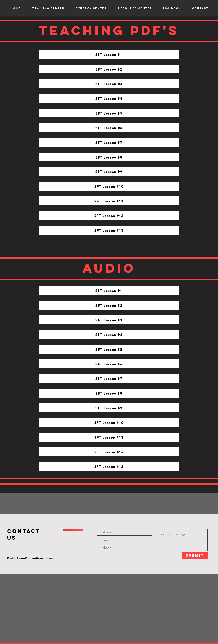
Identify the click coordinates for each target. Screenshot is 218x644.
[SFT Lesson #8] (109, 157)
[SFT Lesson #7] (109, 142)
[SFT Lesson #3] (109, 84)
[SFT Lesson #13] (109, 230)
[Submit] (195, 555)
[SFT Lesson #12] (109, 216)
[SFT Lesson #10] (109, 186)
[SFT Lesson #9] (109, 172)
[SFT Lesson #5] (109, 113)
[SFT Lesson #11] (109, 201)
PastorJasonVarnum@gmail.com (30, 558)
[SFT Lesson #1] (109, 54)
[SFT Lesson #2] (109, 69)
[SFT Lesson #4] (109, 98)
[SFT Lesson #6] (109, 128)
